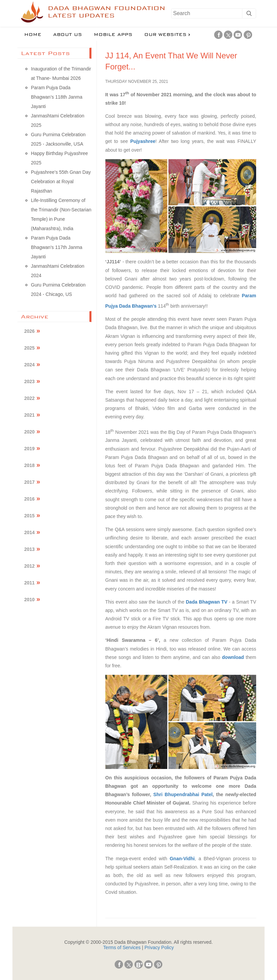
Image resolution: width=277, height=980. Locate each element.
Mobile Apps (113, 35)
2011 (29, 583)
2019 (29, 449)
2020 (29, 432)
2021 (29, 415)
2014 (29, 532)
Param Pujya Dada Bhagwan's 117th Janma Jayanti (57, 247)
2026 (29, 331)
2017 (29, 482)
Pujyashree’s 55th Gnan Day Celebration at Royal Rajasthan (61, 182)
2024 (29, 365)
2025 (29, 348)
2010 (29, 600)
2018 (29, 465)
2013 (29, 549)
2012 (29, 566)
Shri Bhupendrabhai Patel (183, 794)
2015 (29, 516)
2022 (29, 398)
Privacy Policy (159, 947)
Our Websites (165, 35)
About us (68, 35)
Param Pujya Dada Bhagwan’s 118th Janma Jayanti (57, 97)
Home (33, 35)
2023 (29, 381)
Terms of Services (122, 947)
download (234, 657)
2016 (29, 499)
